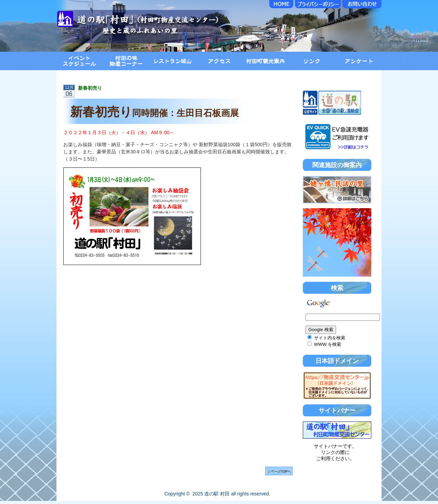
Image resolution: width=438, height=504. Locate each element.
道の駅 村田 (217, 494)
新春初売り (90, 88)
